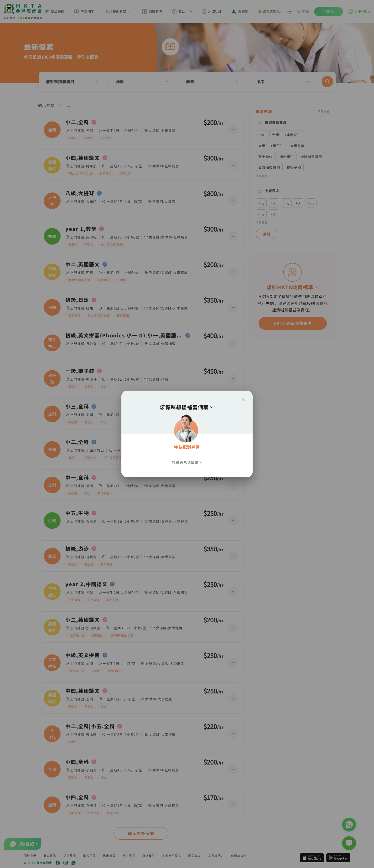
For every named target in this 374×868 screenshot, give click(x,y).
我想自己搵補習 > (187, 463)
